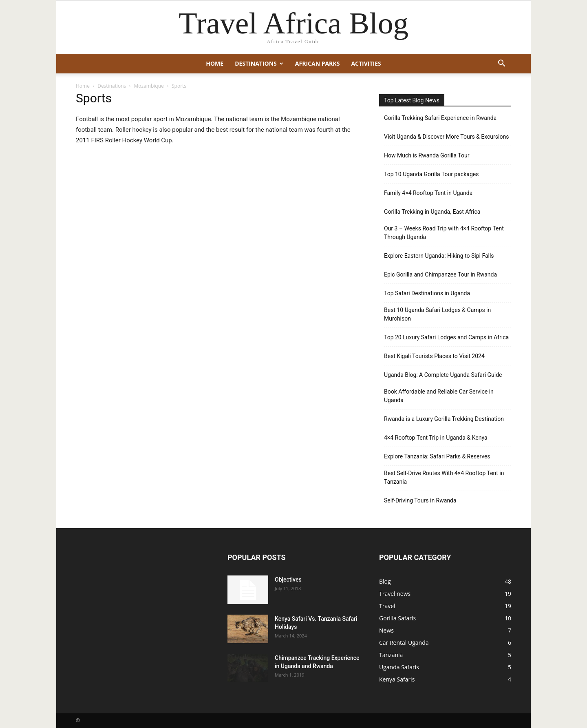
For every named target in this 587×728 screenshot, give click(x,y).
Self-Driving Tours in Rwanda (420, 500)
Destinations (259, 63)
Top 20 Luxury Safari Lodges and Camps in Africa (446, 337)
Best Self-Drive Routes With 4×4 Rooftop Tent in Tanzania (444, 477)
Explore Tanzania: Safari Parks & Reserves (437, 456)
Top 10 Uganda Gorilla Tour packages (431, 174)
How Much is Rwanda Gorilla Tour (427, 155)
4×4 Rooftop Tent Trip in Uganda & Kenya (436, 438)
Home (215, 63)
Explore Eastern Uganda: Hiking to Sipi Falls (439, 256)
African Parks (318, 63)
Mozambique (149, 86)
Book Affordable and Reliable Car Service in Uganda (439, 396)
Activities (366, 63)
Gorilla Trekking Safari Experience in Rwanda (440, 118)
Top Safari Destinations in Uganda (427, 293)
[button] (501, 64)
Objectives (288, 580)
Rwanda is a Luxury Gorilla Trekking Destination (444, 419)
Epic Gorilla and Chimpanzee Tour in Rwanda (440, 274)
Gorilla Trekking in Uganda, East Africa (432, 212)
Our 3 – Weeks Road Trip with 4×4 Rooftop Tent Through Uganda (444, 233)
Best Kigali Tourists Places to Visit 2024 (434, 356)
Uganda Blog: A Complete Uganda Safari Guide (443, 375)
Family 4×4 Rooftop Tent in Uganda (428, 193)
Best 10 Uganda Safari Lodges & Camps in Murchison (437, 314)
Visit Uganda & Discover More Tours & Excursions (446, 137)
